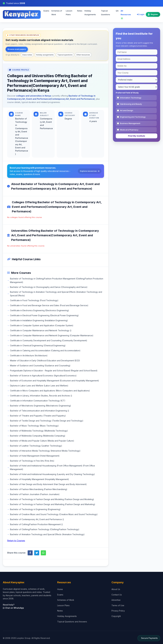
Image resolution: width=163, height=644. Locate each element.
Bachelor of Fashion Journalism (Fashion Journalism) (35, 494)
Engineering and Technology (133, 117)
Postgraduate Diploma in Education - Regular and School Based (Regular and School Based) (54, 371)
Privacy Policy (118, 611)
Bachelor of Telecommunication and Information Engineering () (40, 411)
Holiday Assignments (90, 13)
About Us (116, 589)
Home (60, 589)
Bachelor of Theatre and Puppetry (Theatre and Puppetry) (38, 416)
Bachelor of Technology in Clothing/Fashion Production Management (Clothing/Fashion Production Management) (57, 280)
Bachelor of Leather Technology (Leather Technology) (36, 446)
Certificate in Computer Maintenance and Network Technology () (41, 330)
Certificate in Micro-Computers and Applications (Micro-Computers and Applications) (50, 391)
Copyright (116, 616)
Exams (46, 11)
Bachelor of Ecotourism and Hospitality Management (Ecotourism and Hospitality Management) (55, 381)
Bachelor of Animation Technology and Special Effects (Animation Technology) (47, 534)
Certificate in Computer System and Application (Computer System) (42, 325)
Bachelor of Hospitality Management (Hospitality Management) (39, 479)
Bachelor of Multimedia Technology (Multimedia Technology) (39, 431)
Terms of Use (118, 605)
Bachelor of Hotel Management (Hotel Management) (35, 456)
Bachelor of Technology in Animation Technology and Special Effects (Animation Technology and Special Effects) (56, 294)
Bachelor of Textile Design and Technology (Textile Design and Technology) (47, 421)
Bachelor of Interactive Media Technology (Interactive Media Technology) (45, 451)
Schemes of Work (66, 600)
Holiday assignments (45, 55)
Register (153, 14)
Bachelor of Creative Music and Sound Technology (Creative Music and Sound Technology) (54, 514)
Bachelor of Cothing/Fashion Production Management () (36, 524)
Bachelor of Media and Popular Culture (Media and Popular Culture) (42, 441)
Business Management (130, 123)
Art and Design (127, 110)
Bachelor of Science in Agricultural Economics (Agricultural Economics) (43, 376)
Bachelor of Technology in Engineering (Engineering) (35, 509)
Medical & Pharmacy (129, 130)
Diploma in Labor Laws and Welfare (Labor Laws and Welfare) (39, 386)
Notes (80, 11)
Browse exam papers (17, 49)
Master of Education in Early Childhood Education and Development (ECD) (45, 361)
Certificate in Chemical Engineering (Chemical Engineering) (38, 345)
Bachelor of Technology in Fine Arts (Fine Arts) (32, 461)
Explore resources (90, 171)
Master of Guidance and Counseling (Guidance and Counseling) (40, 366)
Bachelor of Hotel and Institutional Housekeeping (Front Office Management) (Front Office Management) (52, 467)
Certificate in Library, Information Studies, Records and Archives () (41, 396)
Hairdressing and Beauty (131, 104)
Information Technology (131, 98)
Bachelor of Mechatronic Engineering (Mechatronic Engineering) (40, 406)
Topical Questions (106, 13)
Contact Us (117, 595)
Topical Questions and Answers (72, 622)
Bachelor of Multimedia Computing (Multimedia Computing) (38, 436)
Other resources (83, 55)
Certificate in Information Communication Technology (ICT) (38, 401)
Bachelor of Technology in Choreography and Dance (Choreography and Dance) (49, 287)
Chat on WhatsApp (13, 608)
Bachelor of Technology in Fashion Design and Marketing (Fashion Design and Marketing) (53, 504)
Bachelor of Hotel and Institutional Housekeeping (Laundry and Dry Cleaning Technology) (52, 474)
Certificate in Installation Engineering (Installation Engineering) (39, 320)
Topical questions (65, 55)
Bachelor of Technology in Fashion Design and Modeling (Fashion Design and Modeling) (52, 499)
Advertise (116, 600)
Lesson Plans (69, 13)
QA (117, 11)
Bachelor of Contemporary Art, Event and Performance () (37, 519)
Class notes (27, 55)
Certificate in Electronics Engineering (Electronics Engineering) (39, 310)
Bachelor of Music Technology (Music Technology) (34, 426)
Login (141, 14)
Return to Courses (16, 541)
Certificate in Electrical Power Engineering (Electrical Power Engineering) (44, 315)
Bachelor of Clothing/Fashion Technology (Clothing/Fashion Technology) (45, 529)
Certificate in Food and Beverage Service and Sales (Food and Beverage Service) (49, 305)
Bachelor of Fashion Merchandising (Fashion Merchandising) (39, 489)
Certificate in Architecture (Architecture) (29, 356)
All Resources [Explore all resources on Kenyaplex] (126, 14)
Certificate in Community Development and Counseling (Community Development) (49, 340)
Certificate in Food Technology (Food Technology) (34, 300)
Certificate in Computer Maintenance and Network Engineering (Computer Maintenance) (52, 335)
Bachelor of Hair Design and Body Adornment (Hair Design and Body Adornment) (48, 484)
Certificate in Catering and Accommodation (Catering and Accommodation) (45, 350)
